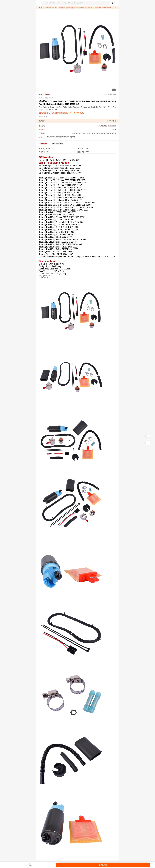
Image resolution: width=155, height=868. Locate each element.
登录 (113, 3)
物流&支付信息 (58, 144)
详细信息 (43, 144)
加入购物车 (103, 865)
